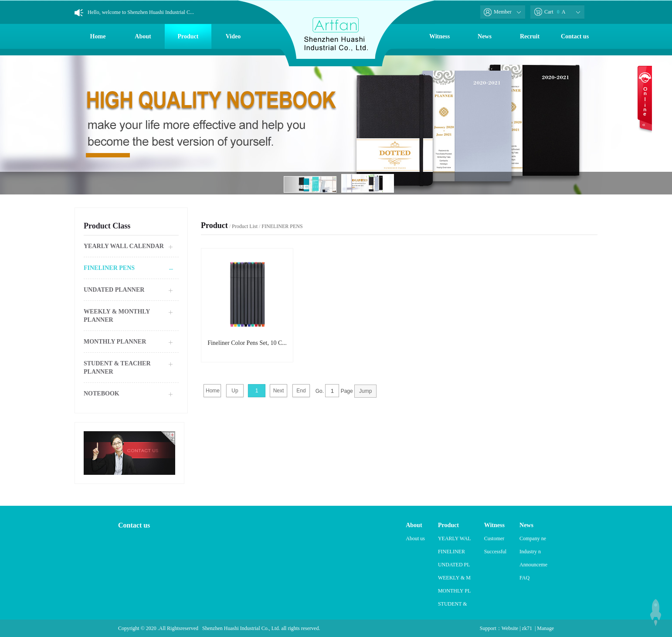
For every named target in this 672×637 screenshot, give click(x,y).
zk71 (527, 628)
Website (510, 628)
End (301, 391)
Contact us (575, 36)
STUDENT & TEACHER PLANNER (117, 368)
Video (233, 36)
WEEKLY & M (454, 578)
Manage (545, 628)
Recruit (530, 36)
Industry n (530, 552)
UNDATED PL (454, 565)
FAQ (524, 578)
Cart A (550, 12)
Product (188, 36)
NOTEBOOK (102, 393)
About (143, 36)
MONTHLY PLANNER (115, 342)
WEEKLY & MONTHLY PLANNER (117, 316)
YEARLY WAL (455, 538)
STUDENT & (453, 604)
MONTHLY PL (454, 591)
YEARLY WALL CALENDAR (124, 246)
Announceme (533, 565)
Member (498, 12)
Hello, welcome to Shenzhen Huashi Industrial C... (141, 12)
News (485, 36)
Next (279, 391)
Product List (245, 226)
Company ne (533, 538)
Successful (495, 552)
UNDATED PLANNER (114, 290)
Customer (494, 538)
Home (98, 36)
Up (235, 391)
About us (415, 538)
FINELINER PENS (109, 268)
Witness (440, 36)
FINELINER (451, 552)
